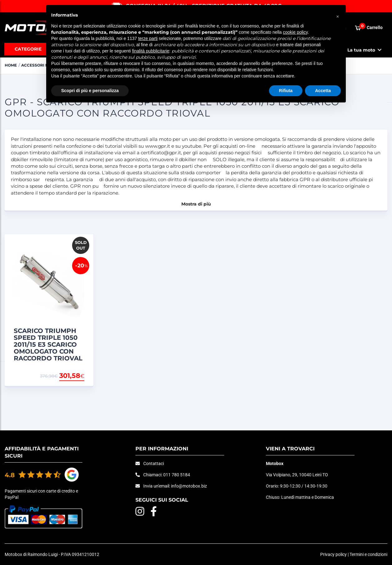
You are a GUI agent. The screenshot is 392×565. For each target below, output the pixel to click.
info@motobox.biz (189, 486)
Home (11, 65)
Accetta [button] (323, 91)
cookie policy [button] (295, 32)
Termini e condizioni (368, 554)
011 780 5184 (177, 475)
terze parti (148, 38)
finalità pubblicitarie (151, 51)
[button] (338, 15)
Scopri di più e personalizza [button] (90, 91)
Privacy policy (333, 554)
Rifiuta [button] (286, 91)
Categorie (28, 49)
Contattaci (154, 463)
